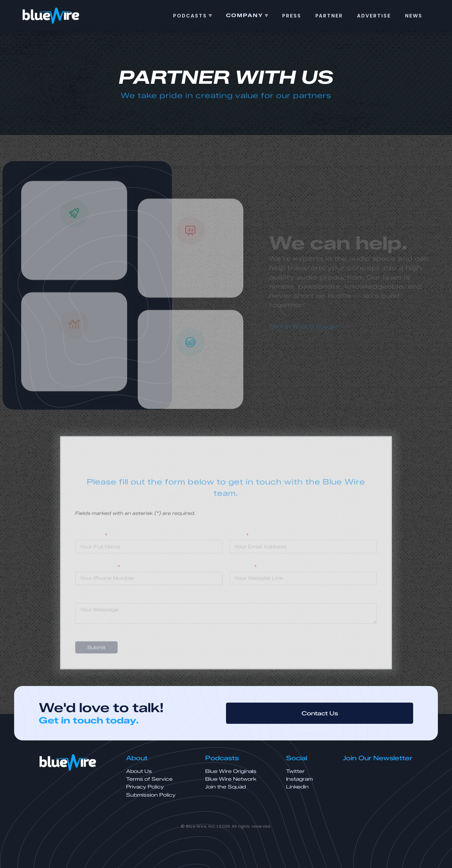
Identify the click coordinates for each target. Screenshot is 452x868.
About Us (139, 771)
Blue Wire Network (231, 779)
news (414, 17)
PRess (292, 17)
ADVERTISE (374, 17)
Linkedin (297, 787)
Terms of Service (149, 779)
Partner (329, 17)
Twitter (295, 771)
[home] (51, 16)
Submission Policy (151, 795)
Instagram (299, 779)
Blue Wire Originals (231, 771)
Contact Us (320, 713)
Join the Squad (225, 787)
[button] (192, 17)
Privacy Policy (145, 787)
